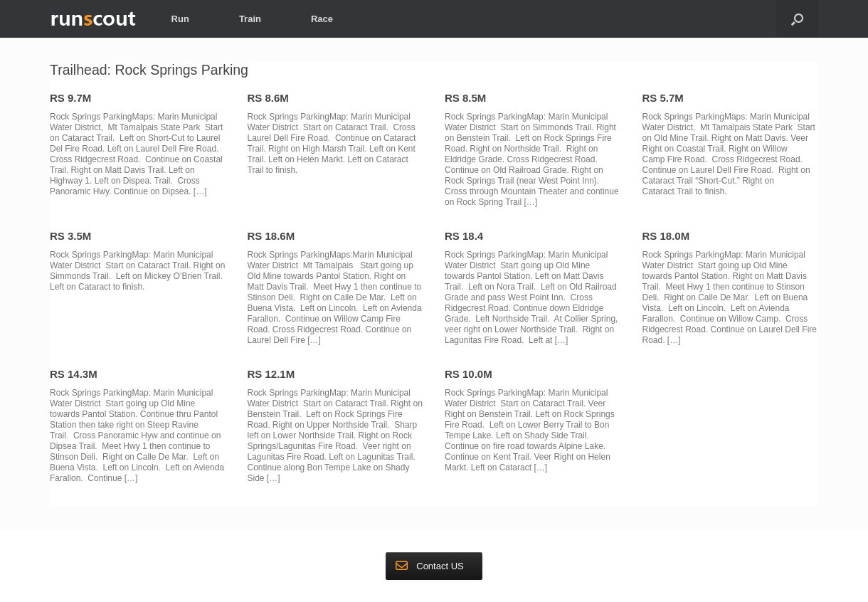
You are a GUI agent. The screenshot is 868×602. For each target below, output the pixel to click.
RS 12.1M (271, 374)
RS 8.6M (268, 98)
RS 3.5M (70, 236)
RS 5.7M (663, 98)
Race (322, 19)
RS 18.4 (464, 236)
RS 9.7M (70, 98)
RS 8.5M (465, 98)
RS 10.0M (469, 374)
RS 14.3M (74, 374)
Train (250, 19)
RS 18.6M (271, 236)
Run (180, 19)
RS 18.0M (666, 236)
